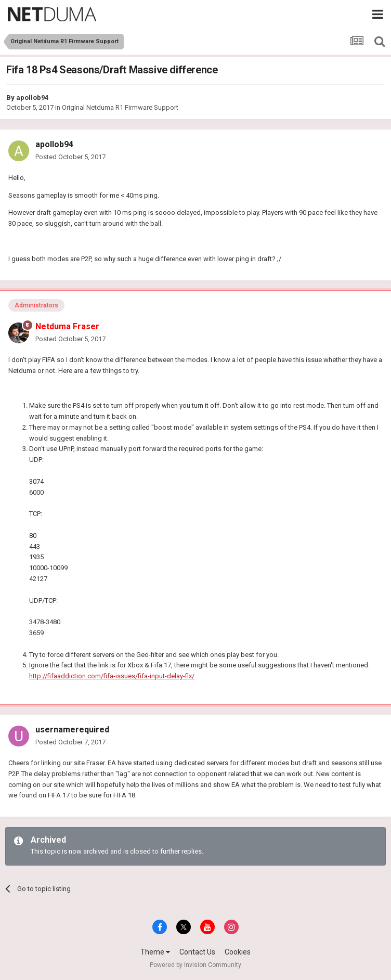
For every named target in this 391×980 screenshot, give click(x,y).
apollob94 (32, 98)
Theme (155, 952)
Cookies (238, 952)
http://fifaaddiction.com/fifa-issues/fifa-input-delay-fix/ (112, 676)
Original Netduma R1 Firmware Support (120, 107)
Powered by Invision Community (196, 965)
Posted (70, 157)
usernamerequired (72, 730)
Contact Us (197, 952)
